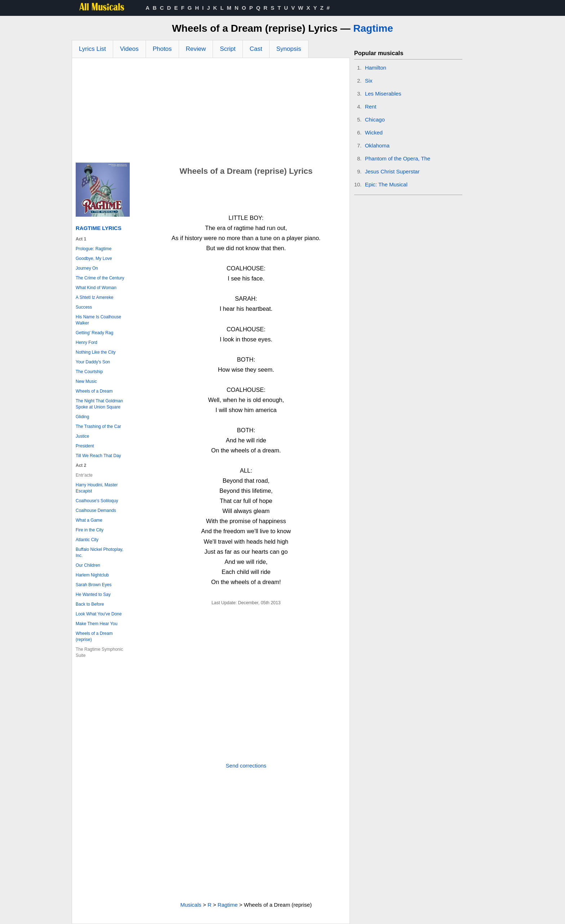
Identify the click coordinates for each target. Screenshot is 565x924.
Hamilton (376, 68)
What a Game (89, 520)
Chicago (375, 120)
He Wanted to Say (93, 594)
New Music (86, 381)
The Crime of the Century (100, 278)
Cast (256, 49)
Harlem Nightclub (92, 575)
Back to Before (90, 604)
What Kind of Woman (96, 288)
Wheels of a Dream (94, 391)
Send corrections (246, 766)
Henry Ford (86, 342)
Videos (129, 49)
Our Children (88, 565)
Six (369, 81)
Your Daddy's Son (93, 362)
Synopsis (289, 49)
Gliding (82, 417)
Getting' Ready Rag (94, 333)
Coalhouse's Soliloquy (97, 501)
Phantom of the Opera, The (398, 158)
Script (228, 49)
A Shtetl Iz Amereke (95, 297)
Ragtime (373, 28)
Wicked (374, 132)
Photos (162, 49)
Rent (371, 107)
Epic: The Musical (386, 184)
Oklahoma (377, 145)
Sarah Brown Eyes (94, 585)
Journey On (87, 268)
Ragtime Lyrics (99, 228)
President (85, 446)
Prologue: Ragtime (94, 249)
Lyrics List (92, 49)
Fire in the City (90, 530)
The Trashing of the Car (98, 426)
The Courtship (89, 372)
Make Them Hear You (97, 624)
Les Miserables (383, 94)
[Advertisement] (211, 112)
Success (84, 307)
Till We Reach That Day (98, 456)
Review (196, 49)
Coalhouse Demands (96, 510)
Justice (82, 436)
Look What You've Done (99, 614)
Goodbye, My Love (94, 258)
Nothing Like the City (96, 352)
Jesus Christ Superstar (392, 171)
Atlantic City (87, 540)
